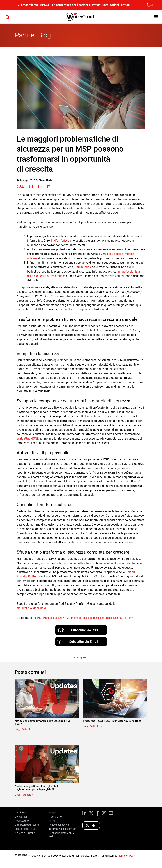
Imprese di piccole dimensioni (87, 618)
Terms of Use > (127, 856)
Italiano (23, 855)
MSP (39, 618)
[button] (8, 17)
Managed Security (53, 618)
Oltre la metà (83, 267)
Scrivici (91, 825)
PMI (67, 618)
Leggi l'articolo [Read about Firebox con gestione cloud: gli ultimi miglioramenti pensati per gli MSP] (23, 795)
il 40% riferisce (60, 241)
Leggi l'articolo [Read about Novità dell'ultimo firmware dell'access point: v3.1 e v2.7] (23, 729)
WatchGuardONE (28, 439)
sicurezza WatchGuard (31, 608)
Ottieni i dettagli (121, 5)
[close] (150, 5)
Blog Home (83, 658)
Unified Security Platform (119, 618)
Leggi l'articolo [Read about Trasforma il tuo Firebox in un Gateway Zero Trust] (91, 726)
